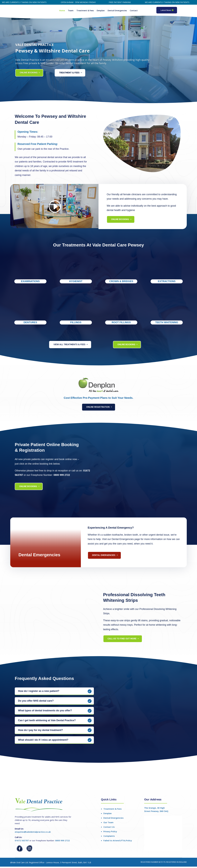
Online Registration (98, 408)
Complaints (109, 837)
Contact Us (109, 828)
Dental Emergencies (104, 557)
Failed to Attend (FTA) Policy (118, 842)
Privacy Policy (110, 833)
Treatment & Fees (85, 11)
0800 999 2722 (62, 842)
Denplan (101, 11)
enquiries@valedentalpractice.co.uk (33, 833)
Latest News (166, 10)
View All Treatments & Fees (69, 346)
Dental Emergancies (117, 11)
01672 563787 (22, 842)
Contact (134, 11)
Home (62, 11)
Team (71, 11)
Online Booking (29, 74)
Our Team (108, 824)
